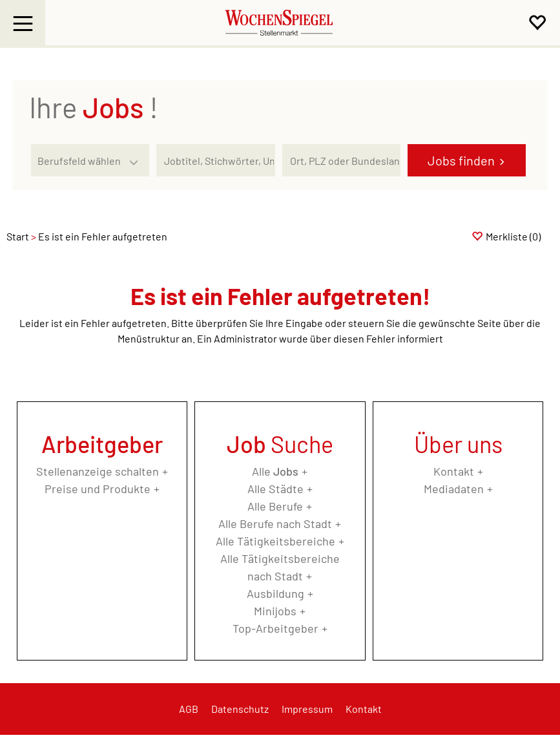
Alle (275, 471)
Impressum (307, 709)
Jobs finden (461, 160)
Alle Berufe (275, 506)
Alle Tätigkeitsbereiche (275, 541)
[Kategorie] (77, 160)
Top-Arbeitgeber (275, 628)
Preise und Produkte (98, 489)
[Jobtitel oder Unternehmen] (215, 160)
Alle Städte (275, 489)
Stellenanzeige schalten (98, 471)
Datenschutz (240, 709)
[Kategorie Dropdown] (136, 157)
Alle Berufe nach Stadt (275, 524)
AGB (189, 709)
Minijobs (275, 611)
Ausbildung (275, 593)
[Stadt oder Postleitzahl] (341, 160)
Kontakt (454, 471)
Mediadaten (454, 489)
